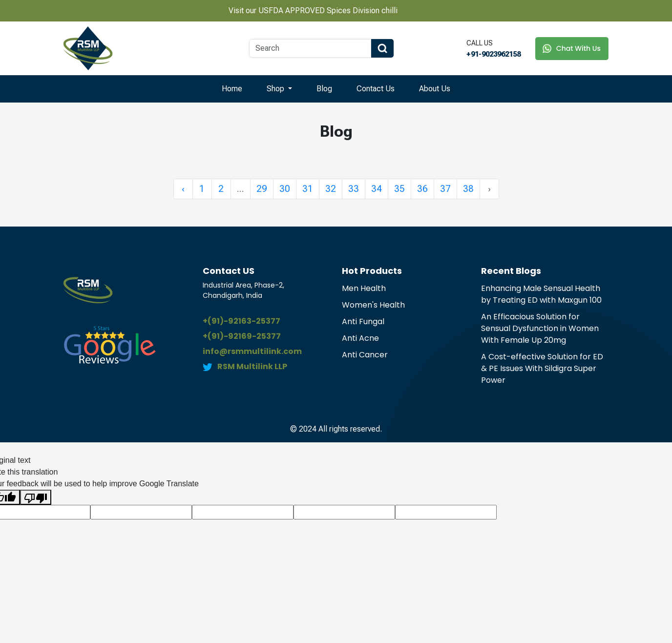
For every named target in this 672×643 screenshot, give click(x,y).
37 (445, 189)
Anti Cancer (365, 355)
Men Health (364, 288)
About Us (435, 89)
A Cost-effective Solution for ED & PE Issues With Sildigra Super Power (542, 368)
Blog (324, 89)
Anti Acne (360, 338)
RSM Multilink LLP (252, 366)
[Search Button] (382, 48)
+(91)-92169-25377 (242, 336)
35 (399, 189)
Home (232, 89)
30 (285, 189)
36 (422, 189)
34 (377, 189)
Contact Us (376, 89)
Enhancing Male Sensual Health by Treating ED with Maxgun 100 (541, 294)
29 (262, 189)
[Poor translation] (36, 497)
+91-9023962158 (493, 54)
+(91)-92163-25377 (241, 321)
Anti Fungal (363, 321)
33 (354, 189)
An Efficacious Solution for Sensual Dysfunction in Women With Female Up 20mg (540, 328)
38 (468, 189)
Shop (276, 89)
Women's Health (373, 305)
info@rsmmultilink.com (252, 351)
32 (331, 189)
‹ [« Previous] (183, 189)
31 (308, 189)
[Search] (310, 48)
